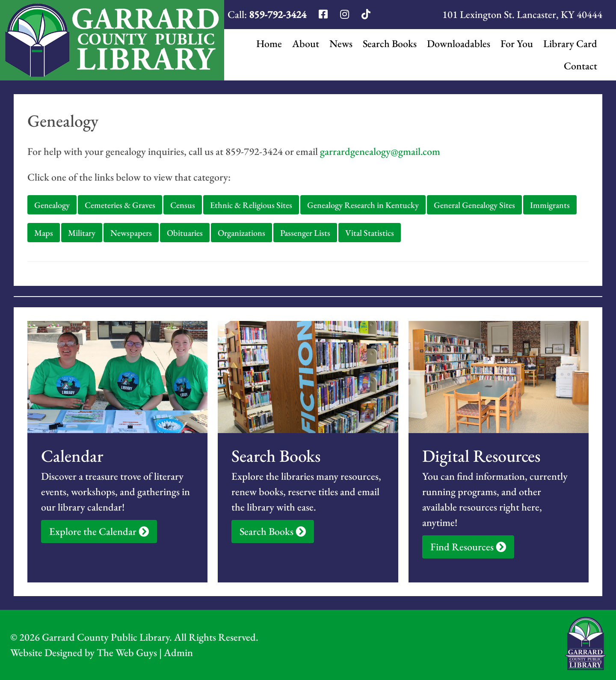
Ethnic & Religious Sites (251, 205)
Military (82, 233)
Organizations (241, 233)
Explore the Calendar (99, 531)
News (341, 43)
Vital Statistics (370, 233)
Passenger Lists (305, 233)
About (306, 43)
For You (517, 43)
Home (269, 43)
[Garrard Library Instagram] (346, 14)
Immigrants (550, 205)
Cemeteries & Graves (120, 205)
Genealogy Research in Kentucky (363, 205)
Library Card (570, 43)
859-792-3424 (278, 14)
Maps (44, 233)
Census (183, 205)
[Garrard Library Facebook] (324, 14)
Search (390, 44)
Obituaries (185, 233)
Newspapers (131, 233)
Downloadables (459, 43)
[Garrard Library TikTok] (366, 14)
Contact (580, 66)
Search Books (273, 531)
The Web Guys (127, 652)
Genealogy (52, 205)
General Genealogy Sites (474, 205)
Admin (178, 652)
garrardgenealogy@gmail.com (380, 151)
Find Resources (468, 547)
